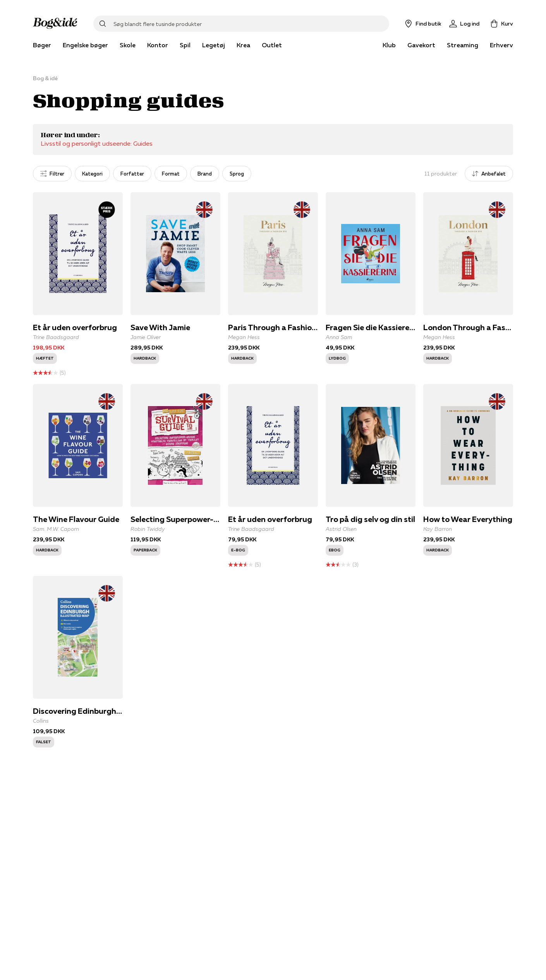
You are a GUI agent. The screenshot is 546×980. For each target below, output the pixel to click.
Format (171, 174)
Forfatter (132, 174)
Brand (205, 174)
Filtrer (52, 174)
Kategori (92, 174)
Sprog (237, 174)
